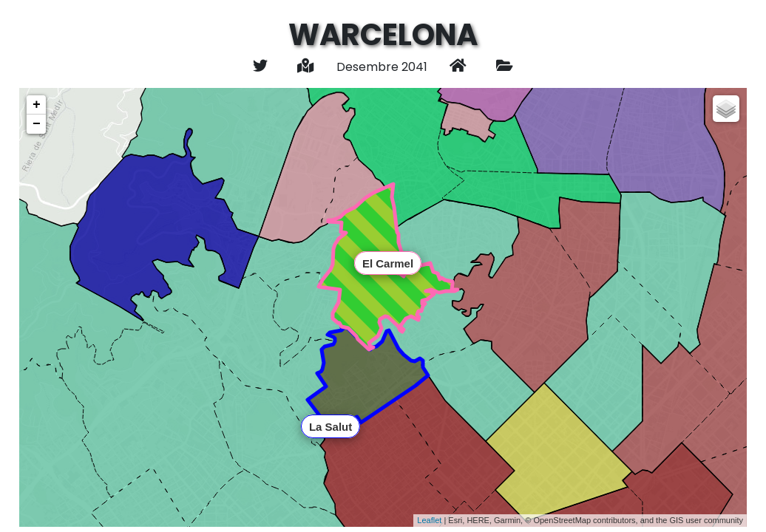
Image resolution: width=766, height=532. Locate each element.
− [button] (37, 124)
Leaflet (429, 520)
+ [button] (37, 105)
